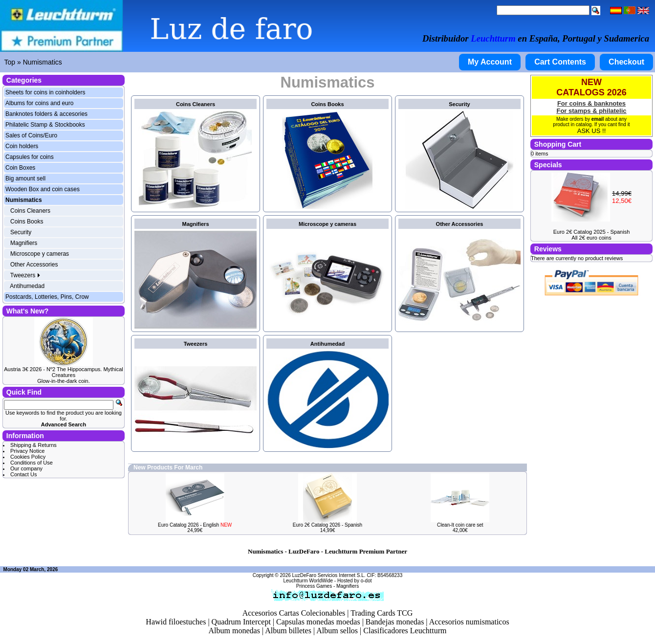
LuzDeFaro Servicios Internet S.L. (329, 575)
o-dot (366, 581)
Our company (26, 468)
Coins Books (27, 222)
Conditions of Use (32, 463)
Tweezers (26, 275)
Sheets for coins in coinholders (45, 92)
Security (21, 232)
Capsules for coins (30, 157)
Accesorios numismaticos (469, 622)
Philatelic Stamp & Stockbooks (45, 125)
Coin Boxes (20, 168)
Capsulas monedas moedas (318, 622)
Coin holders (22, 146)
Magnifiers (24, 243)
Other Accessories (34, 265)
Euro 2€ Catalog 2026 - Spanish (327, 525)
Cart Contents (560, 62)
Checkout (626, 62)
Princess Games (314, 586)
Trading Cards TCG (382, 613)
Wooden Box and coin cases (43, 189)
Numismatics (43, 62)
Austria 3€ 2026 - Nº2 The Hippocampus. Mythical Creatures (64, 372)
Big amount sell (25, 178)
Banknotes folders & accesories (46, 114)
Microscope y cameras (40, 254)
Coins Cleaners (30, 211)
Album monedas (234, 631)
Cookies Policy (28, 457)
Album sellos (337, 631)
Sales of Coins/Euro (31, 135)
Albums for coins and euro (39, 103)
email (598, 119)
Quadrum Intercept (241, 622)
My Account (490, 62)
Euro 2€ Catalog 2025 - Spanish (592, 232)
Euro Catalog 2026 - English (195, 525)
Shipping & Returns (33, 445)
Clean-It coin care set (460, 525)
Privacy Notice (27, 451)
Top (10, 62)
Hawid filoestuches (176, 622)
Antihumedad (27, 286)
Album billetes (288, 631)
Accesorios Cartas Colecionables (294, 613)
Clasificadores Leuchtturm (405, 631)
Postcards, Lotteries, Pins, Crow (47, 297)
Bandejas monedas (395, 622)
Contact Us (23, 474)
